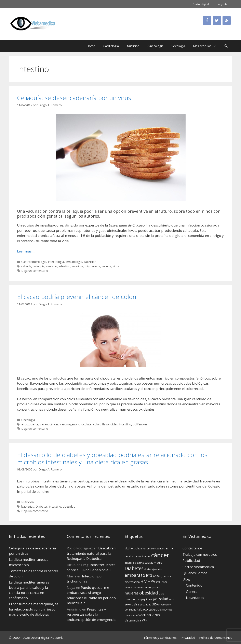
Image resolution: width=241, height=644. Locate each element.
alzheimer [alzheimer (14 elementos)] (140, 549)
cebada (26, 266)
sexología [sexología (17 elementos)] (131, 604)
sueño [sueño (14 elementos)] (133, 610)
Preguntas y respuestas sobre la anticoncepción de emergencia (91, 614)
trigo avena (92, 266)
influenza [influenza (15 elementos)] (162, 582)
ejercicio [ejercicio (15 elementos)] (157, 569)
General (192, 592)
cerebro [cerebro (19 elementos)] (130, 556)
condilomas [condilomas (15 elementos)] (143, 556)
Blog (186, 579)
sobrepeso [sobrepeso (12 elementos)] (165, 605)
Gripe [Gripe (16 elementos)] (156, 576)
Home (91, 46)
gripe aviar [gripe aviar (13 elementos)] (167, 576)
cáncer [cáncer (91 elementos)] (160, 555)
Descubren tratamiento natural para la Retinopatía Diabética (91, 553)
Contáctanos (192, 548)
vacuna (106, 266)
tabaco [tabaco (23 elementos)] (143, 609)
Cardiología (111, 46)
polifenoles (140, 424)
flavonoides (110, 424)
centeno (52, 266)
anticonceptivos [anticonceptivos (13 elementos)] (156, 549)
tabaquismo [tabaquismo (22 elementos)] (158, 609)
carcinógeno (68, 424)
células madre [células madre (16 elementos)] (153, 563)
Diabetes (42, 506)
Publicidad (191, 560)
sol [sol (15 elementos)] (126, 609)
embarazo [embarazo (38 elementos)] (135, 575)
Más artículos (207, 46)
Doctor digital (201, 4)
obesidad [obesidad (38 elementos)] (149, 593)
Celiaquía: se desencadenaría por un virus (74, 98)
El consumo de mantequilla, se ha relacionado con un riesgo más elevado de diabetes (34, 609)
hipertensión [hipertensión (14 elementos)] (132, 582)
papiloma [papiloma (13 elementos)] (147, 599)
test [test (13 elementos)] (170, 610)
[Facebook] (207, 20)
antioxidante (30, 424)
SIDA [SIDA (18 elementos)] (156, 604)
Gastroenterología (34, 262)
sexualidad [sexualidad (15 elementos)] (145, 604)
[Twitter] (217, 20)
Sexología (178, 46)
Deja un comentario (35, 271)
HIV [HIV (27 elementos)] (144, 581)
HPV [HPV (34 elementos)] (151, 581)
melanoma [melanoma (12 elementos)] (139, 588)
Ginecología (155, 46)
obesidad (69, 506)
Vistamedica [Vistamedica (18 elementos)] (133, 620)
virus (116, 266)
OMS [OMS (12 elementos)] (161, 594)
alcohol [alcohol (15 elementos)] (129, 548)
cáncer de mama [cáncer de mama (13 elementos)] (134, 563)
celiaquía (39, 266)
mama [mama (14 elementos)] (128, 587)
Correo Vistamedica (198, 567)
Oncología (28, 420)
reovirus (78, 266)
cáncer (54, 424)
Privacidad (188, 638)
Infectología (56, 262)
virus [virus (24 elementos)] (156, 615)
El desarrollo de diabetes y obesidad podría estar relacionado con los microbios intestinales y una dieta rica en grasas (112, 458)
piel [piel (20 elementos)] (156, 599)
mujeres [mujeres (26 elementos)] (132, 593)
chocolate (85, 424)
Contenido (194, 585)
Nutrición (133, 46)
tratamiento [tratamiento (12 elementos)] (131, 615)
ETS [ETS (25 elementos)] (149, 576)
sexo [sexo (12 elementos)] (172, 599)
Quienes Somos (195, 573)
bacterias (28, 506)
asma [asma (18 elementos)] (169, 548)
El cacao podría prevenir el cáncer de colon (77, 297)
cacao (44, 424)
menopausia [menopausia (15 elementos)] (153, 587)
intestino (65, 266)
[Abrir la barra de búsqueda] (226, 46)
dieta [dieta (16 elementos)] (148, 569)
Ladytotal (223, 4)
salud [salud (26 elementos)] (164, 599)
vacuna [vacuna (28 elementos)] (145, 615)
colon (97, 424)
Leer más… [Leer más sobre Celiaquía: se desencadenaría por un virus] (26, 251)
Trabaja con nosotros (200, 554)
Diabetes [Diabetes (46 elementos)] (134, 568)
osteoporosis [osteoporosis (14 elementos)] (133, 599)
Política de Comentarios (216, 638)
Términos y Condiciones (160, 638)
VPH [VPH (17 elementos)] (145, 620)
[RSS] (227, 20)
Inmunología (74, 262)
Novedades (195, 598)
